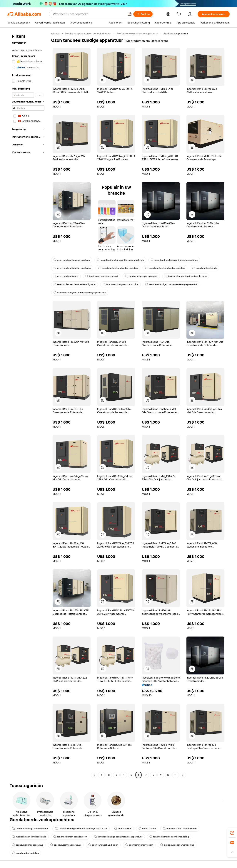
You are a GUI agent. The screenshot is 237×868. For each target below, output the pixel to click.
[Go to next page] (183, 775)
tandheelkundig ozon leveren (70, 837)
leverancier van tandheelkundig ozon (186, 276)
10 (168, 775)
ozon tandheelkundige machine (72, 260)
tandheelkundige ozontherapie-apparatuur (118, 837)
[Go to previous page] (94, 775)
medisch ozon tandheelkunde (180, 829)
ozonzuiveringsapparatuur (28, 845)
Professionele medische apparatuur (137, 33)
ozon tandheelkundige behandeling (118, 268)
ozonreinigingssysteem (139, 845)
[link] (232, 833)
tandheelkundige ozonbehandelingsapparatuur (172, 284)
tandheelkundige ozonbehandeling (169, 837)
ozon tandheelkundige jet (103, 845)
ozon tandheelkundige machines (72, 268)
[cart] (180, 15)
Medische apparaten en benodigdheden (88, 33)
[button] (130, 14)
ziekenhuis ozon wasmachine (177, 845)
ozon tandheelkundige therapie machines (120, 260)
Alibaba (55, 33)
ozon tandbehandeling (25, 853)
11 (176, 775)
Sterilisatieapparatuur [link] (176, 33)
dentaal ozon (123, 829)
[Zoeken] (143, 14)
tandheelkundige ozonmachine (120, 284)
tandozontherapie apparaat (102, 276)
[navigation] (28, 405)
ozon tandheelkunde (204, 268)
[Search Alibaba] (89, 14)
